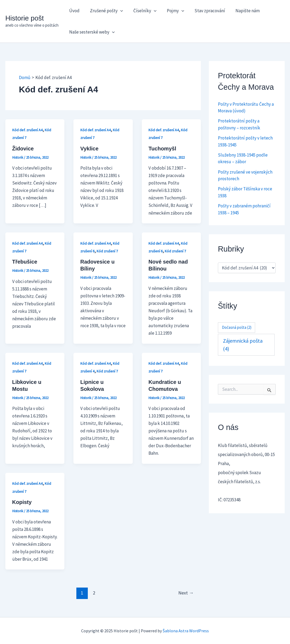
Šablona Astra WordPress (186, 631)
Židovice (23, 149)
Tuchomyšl (162, 149)
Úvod (74, 11)
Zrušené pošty (104, 11)
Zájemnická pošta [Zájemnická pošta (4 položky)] (243, 345)
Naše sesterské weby (91, 32)
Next (186, 593)
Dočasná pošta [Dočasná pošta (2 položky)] (237, 327)
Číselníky (141, 11)
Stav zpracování (204, 11)
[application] (118, 11)
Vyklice (89, 149)
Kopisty (22, 502)
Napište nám (240, 11)
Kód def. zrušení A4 (27, 130)
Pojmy (171, 11)
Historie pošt (25, 18)
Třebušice (25, 262)
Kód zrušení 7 (107, 251)
